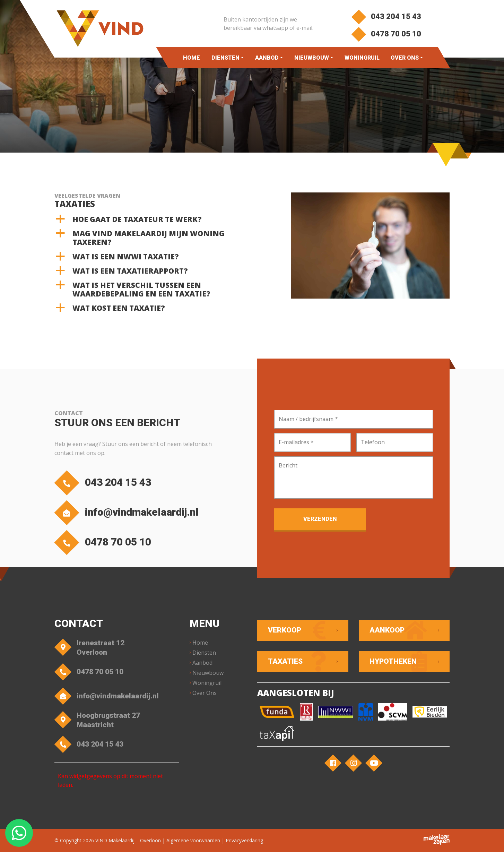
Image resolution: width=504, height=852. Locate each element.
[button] (151, 219)
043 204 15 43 (386, 16)
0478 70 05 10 (386, 34)
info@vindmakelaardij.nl (128, 513)
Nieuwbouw (311, 58)
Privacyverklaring (244, 840)
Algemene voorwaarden (193, 840)
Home (192, 58)
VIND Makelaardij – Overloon (128, 840)
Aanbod (267, 58)
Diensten (225, 58)
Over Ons (405, 58)
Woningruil (362, 58)
